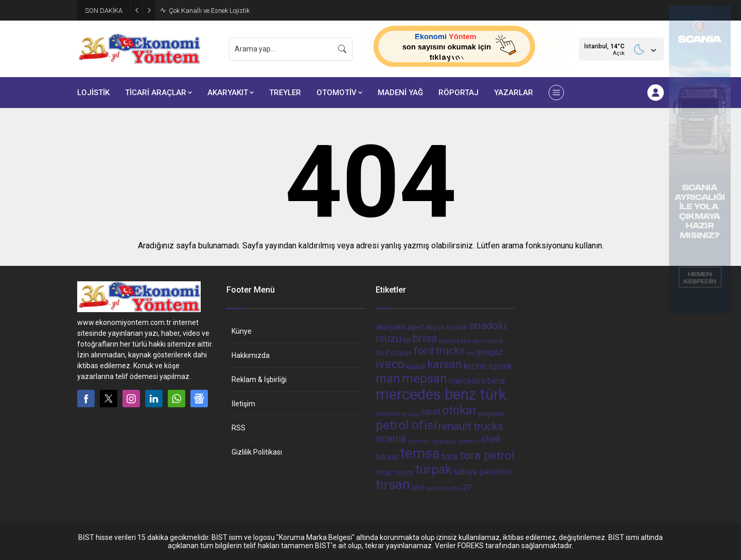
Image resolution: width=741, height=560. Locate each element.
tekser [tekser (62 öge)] (387, 457)
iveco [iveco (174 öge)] (390, 364)
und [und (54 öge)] (418, 487)
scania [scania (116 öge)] (391, 439)
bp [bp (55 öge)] (407, 340)
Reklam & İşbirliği (259, 380)
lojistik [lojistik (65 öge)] (500, 366)
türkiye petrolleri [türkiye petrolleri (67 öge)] (483, 472)
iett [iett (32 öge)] (471, 354)
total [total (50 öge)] (383, 473)
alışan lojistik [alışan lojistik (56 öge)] (446, 327)
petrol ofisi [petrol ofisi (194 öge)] (406, 425)
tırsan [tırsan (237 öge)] (393, 484)
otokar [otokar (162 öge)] (460, 410)
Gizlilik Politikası (257, 452)
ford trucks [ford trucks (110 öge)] (439, 351)
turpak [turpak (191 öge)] (434, 469)
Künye (242, 331)
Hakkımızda (251, 355)
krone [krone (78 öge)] (475, 366)
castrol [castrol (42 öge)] (449, 341)
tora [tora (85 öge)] (450, 456)
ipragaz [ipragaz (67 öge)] (489, 352)
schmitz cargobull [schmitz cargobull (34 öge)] (432, 441)
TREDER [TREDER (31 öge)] (403, 473)
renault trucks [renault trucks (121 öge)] (471, 426)
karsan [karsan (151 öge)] (445, 364)
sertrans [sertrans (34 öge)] (468, 441)
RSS (239, 428)
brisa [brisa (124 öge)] (425, 338)
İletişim (243, 404)
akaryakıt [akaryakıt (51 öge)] (391, 327)
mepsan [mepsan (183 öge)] (425, 378)
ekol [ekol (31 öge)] (466, 341)
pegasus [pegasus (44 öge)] (492, 414)
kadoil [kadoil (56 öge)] (416, 367)
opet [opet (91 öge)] (431, 412)
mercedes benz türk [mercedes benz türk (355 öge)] (441, 394)
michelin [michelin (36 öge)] (388, 414)
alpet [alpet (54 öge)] (415, 327)
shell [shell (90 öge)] (490, 439)
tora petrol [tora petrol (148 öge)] (487, 455)
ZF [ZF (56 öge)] (467, 487)
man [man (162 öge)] (388, 378)
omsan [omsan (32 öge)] (410, 414)
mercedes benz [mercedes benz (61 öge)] (477, 381)
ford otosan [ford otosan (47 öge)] (394, 353)
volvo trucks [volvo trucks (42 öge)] (443, 488)
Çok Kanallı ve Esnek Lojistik (209, 11)
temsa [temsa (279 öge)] (420, 453)
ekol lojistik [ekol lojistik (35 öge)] (488, 341)
